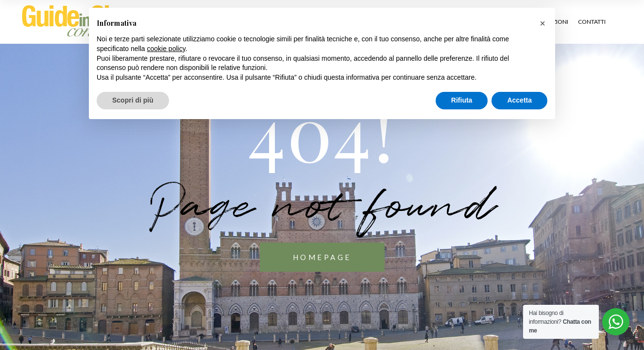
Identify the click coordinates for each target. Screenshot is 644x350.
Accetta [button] (519, 100)
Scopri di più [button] (133, 100)
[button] (542, 23)
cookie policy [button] (166, 49)
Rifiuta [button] (462, 100)
